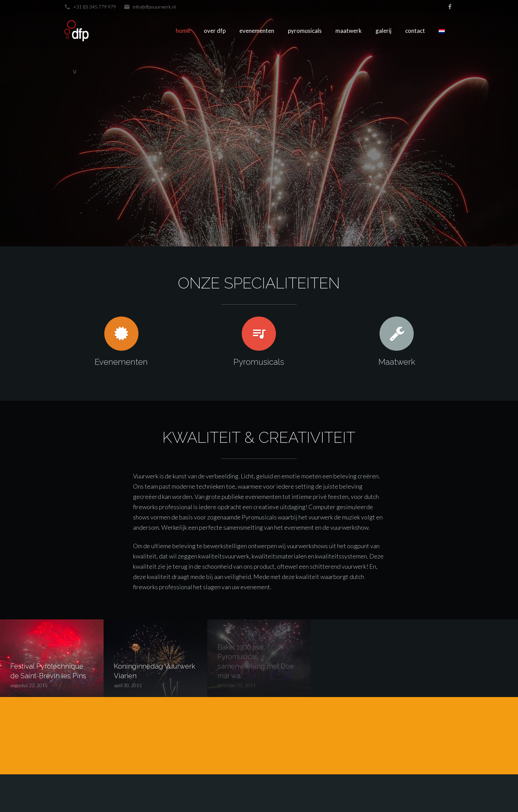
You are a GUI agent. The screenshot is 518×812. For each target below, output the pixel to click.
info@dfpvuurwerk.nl (154, 7)
